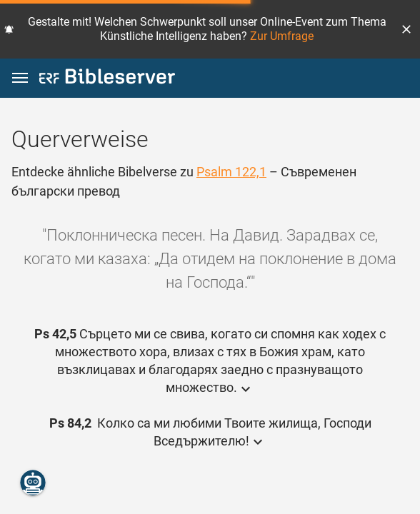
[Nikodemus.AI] (33, 483)
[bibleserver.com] (107, 79)
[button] (406, 29)
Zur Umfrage (282, 36)
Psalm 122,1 (231, 172)
